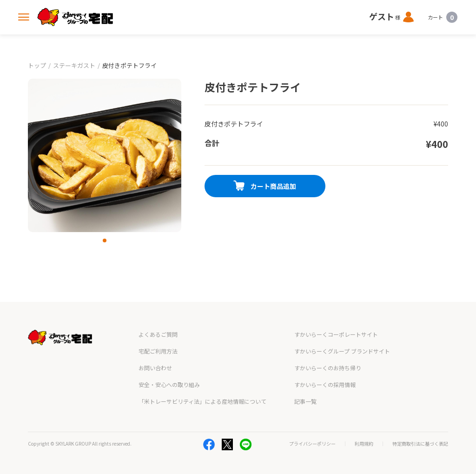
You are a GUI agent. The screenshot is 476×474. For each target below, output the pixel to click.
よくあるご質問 (158, 334)
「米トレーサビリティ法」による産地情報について (202, 401)
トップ (37, 65)
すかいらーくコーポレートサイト (336, 334)
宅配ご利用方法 (158, 351)
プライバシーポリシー (312, 444)
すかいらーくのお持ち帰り (328, 368)
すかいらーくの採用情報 (325, 384)
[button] (105, 240)
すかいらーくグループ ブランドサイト (342, 351)
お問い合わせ (155, 368)
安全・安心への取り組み (169, 384)
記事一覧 (305, 401)
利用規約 (364, 444)
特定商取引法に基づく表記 (420, 444)
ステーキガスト (74, 65)
